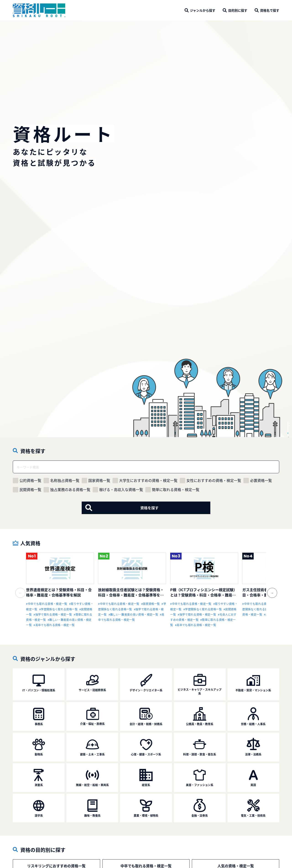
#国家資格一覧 (151, 604)
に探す (238, 10)
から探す (203, 10)
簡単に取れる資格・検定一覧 (172, 490)
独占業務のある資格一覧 (67, 490)
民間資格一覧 (27, 490)
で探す (270, 10)
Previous (23, 590)
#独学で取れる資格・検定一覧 (53, 614)
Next (269, 590)
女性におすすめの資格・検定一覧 (210, 481)
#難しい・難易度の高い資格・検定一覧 (133, 614)
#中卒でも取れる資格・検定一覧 (47, 604)
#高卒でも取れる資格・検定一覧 (54, 625)
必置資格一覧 (258, 481)
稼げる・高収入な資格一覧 (118, 490)
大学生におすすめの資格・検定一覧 (145, 481)
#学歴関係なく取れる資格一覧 (58, 609)
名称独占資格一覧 (61, 481)
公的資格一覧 (27, 481)
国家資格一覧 (96, 481)
